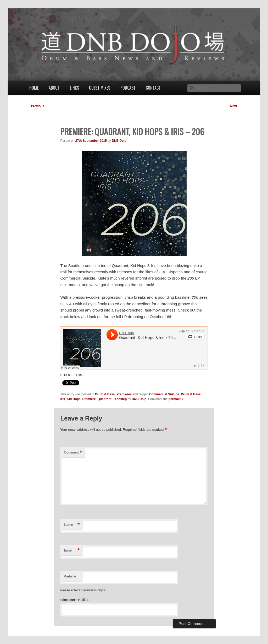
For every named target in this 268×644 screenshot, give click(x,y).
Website (70, 576)
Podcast (128, 88)
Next (235, 106)
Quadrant (104, 399)
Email (72, 551)
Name (72, 525)
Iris (63, 399)
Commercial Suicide (164, 394)
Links (74, 88)
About (54, 88)
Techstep (120, 399)
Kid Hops (74, 399)
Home (34, 88)
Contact (153, 88)
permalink (176, 399)
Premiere (89, 399)
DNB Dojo (119, 141)
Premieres (124, 394)
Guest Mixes (100, 88)
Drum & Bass (105, 394)
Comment (73, 453)
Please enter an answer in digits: (83, 590)
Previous (36, 106)
